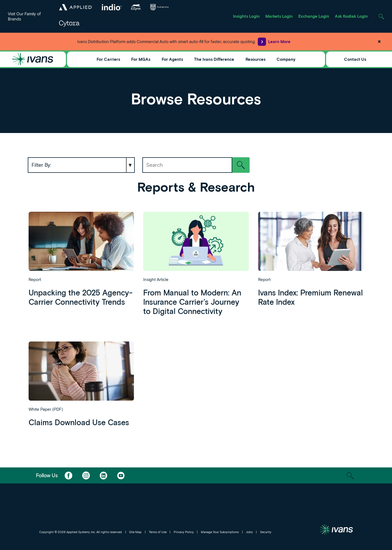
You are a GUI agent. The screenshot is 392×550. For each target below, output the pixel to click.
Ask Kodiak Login (351, 16)
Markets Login (279, 16)
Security (266, 532)
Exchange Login (314, 16)
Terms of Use (158, 532)
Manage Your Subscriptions (220, 532)
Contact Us (355, 59)
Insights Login (246, 16)
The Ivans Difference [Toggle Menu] (214, 59)
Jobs (249, 532)
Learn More (274, 42)
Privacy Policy (184, 532)
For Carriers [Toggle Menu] (108, 59)
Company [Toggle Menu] (286, 59)
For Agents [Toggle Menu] (172, 59)
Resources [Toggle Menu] (255, 59)
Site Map (135, 532)
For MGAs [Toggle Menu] (141, 59)
